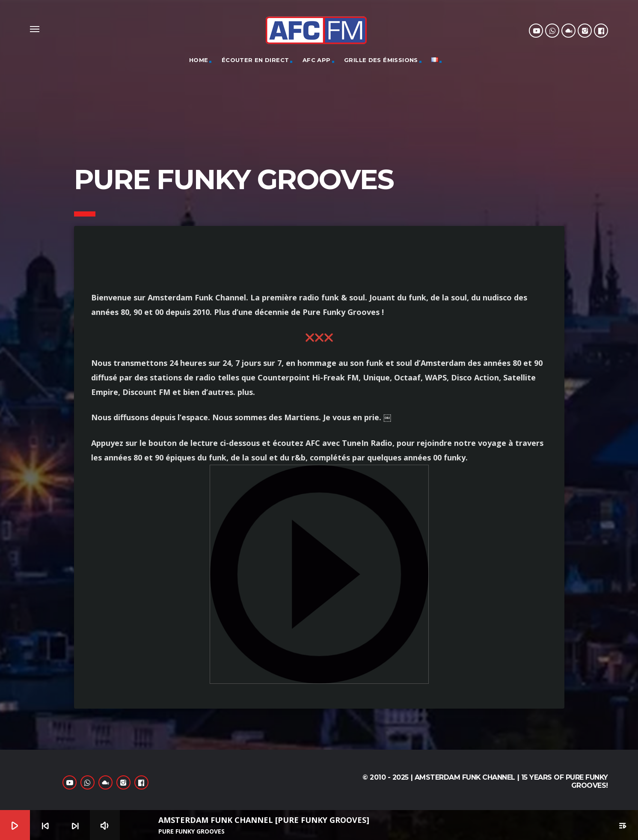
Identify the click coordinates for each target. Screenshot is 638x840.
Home (199, 60)
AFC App (317, 60)
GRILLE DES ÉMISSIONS (381, 60)
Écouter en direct (255, 60)
